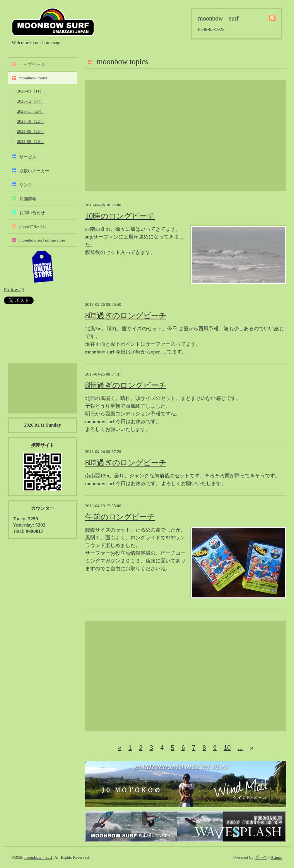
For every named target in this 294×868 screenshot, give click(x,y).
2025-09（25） (31, 131)
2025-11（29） (30, 111)
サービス (28, 157)
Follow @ (14, 289)
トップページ (32, 64)
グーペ (261, 857)
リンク (26, 185)
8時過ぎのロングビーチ (126, 316)
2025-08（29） (31, 141)
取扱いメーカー (34, 171)
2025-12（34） (31, 101)
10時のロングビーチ (120, 216)
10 (227, 748)
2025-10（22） (31, 121)
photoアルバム (33, 226)
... (240, 748)
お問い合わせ (32, 213)
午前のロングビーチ (120, 517)
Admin (276, 857)
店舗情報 (28, 199)
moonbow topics (33, 78)
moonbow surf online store (42, 240)
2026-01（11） (30, 91)
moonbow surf (53, 22)
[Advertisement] (186, 136)
